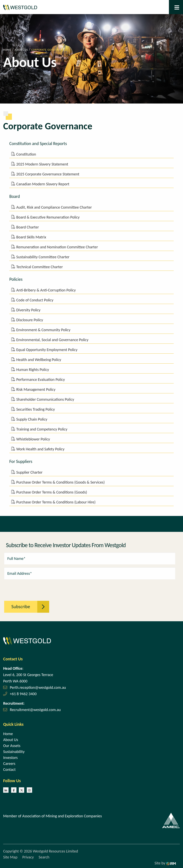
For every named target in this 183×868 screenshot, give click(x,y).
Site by (165, 863)
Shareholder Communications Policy (45, 399)
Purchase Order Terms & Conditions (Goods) (52, 492)
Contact (9, 769)
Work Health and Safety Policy (40, 449)
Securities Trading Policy (35, 409)
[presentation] (26, 588)
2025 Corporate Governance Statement (48, 174)
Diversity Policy (28, 310)
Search (44, 857)
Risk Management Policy (36, 389)
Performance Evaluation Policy (41, 379)
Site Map (10, 857)
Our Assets (12, 746)
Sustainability (14, 752)
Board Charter (28, 227)
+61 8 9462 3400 (23, 694)
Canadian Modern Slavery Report (43, 184)
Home (8, 734)
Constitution (26, 154)
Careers (9, 763)
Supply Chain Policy (32, 419)
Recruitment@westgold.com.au (35, 710)
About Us (11, 740)
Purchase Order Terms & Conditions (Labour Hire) (56, 502)
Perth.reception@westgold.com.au (38, 687)
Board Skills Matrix (31, 237)
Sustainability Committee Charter (43, 257)
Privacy (28, 857)
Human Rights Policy (33, 370)
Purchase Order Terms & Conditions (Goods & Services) (60, 482)
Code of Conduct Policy (35, 300)
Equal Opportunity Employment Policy (47, 350)
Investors (10, 758)
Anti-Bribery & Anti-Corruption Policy (46, 290)
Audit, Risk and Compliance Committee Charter (54, 207)
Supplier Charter (29, 472)
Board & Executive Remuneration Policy (48, 217)
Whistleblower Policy (33, 439)
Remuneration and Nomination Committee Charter (57, 247)
